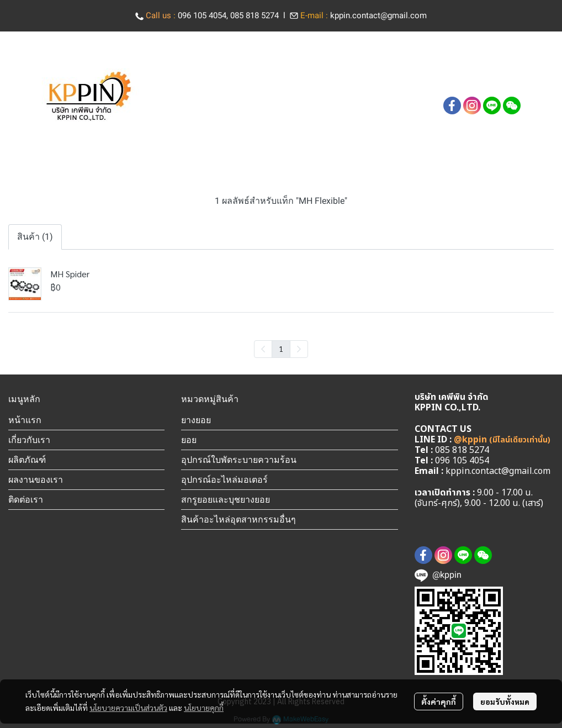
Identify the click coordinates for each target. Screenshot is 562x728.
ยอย (189, 440)
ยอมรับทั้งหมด (505, 701)
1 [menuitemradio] (281, 349)
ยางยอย (196, 420)
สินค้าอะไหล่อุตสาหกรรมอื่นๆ (238, 519)
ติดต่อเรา (26, 499)
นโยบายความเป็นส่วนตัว (128, 708)
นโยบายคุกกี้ (204, 708)
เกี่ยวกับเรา (29, 440)
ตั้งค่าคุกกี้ (439, 701)
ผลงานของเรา (36, 479)
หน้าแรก (25, 420)
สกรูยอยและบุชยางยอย (226, 499)
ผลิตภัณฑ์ (27, 460)
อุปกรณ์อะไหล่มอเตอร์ (224, 479)
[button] (460, 85)
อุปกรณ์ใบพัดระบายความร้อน (239, 460)
